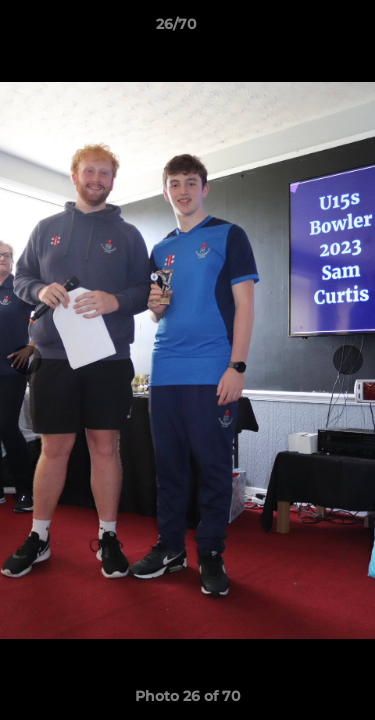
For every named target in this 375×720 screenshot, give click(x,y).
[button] (303, 29)
